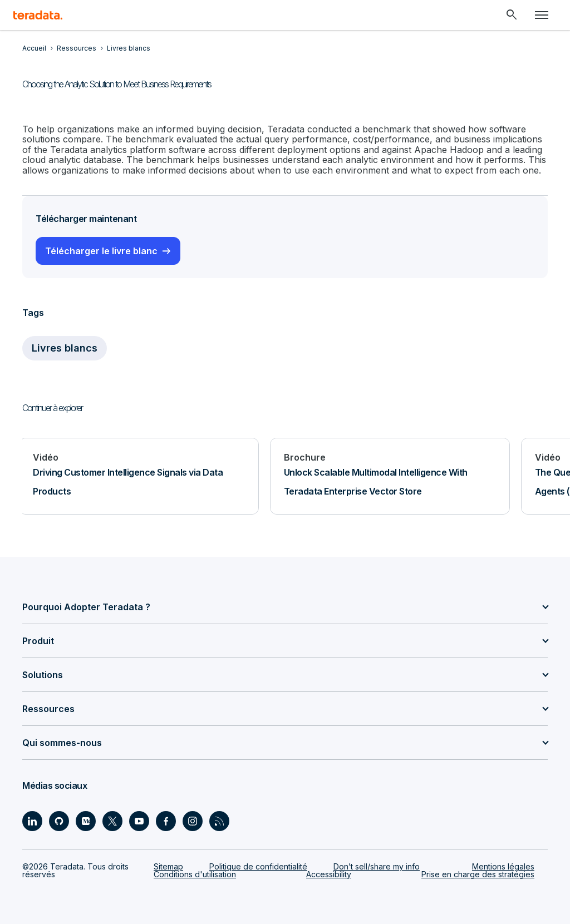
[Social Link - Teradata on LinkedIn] (32, 821)
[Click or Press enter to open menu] (542, 15)
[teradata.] (38, 15)
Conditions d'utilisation (195, 874)
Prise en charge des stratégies (478, 874)
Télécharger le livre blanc (101, 251)
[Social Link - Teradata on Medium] (86, 821)
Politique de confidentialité (258, 866)
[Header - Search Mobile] (512, 15)
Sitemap (168, 866)
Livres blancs (65, 348)
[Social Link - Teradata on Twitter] (112, 821)
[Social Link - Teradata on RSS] (219, 821)
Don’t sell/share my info (377, 866)
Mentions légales (503, 866)
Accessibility (329, 874)
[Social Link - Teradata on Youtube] (139, 821)
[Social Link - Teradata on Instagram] (193, 821)
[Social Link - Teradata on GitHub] (59, 821)
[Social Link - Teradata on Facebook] (166, 821)
